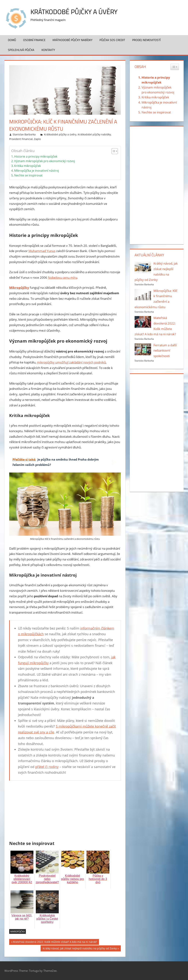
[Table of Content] (115, 151)
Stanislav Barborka (24, 134)
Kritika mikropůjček (27, 166)
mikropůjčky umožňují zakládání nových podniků (71, 362)
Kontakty (48, 50)
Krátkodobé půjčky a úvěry (74, 12)
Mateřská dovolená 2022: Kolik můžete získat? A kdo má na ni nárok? (55, 942)
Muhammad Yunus (42, 251)
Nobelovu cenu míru (63, 277)
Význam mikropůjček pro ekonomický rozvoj (45, 161)
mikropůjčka (18, 932)
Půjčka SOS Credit (112, 40)
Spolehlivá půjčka (21, 50)
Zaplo (37, 139)
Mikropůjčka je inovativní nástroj (37, 171)
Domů (12, 40)
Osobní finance (34, 40)
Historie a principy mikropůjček (36, 156)
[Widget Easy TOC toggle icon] (175, 67)
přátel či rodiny (47, 767)
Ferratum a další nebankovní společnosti (165, 351)
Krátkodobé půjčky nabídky (73, 40)
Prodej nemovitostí (146, 40)
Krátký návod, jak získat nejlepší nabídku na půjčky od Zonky (80, 949)
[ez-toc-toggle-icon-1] (113, 151)
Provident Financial (21, 139)
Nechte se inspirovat (28, 175)
